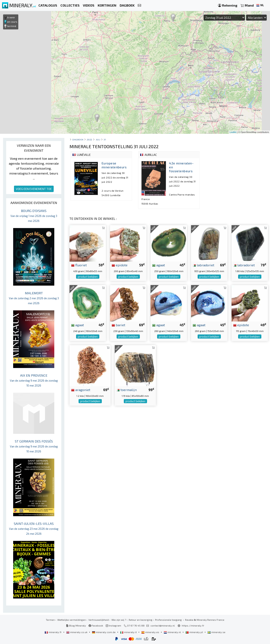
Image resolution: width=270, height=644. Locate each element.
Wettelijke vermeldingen (72, 620)
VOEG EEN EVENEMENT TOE (34, 189)
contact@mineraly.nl (163, 625)
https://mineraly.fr (193, 625)
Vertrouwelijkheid (99, 620)
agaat (159, 265)
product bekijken (88, 277)
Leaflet (233, 132)
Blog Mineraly (76, 625)
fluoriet (79, 265)
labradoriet (203, 265)
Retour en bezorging (141, 620)
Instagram (113, 625)
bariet (118, 325)
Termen (50, 620)
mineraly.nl (173, 632)
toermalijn (127, 390)
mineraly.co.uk (77, 632)
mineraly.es (151, 632)
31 (105, 139)
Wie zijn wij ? (119, 620)
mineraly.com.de (104, 632)
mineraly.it (129, 632)
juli (98, 139)
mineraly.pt (195, 632)
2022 (90, 139)
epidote (120, 265)
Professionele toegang (169, 620)
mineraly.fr (53, 632)
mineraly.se (216, 632)
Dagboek (78, 139)
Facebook (96, 625)
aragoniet (81, 390)
